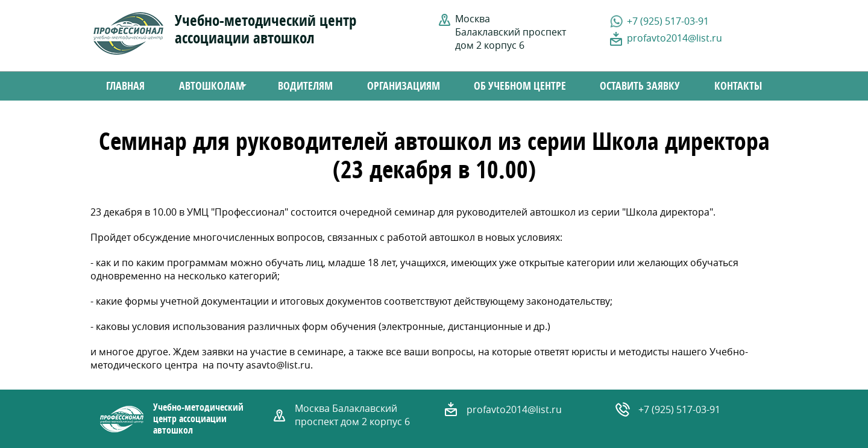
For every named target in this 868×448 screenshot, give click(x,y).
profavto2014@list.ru (675, 38)
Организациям (404, 86)
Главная (125, 86)
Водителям (305, 86)
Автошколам (207, 87)
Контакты (738, 86)
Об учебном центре (520, 86)
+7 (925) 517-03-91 (668, 21)
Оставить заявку (640, 86)
